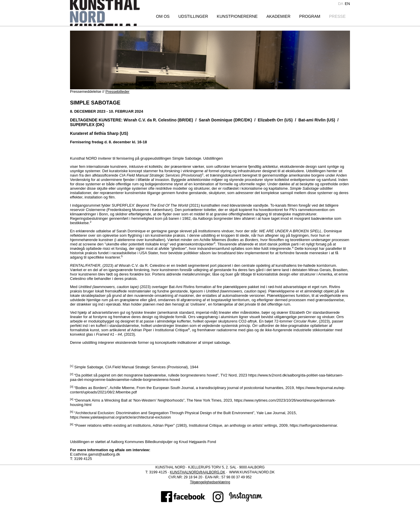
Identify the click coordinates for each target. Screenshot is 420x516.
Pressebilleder (117, 91)
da (341, 4)
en (347, 4)
